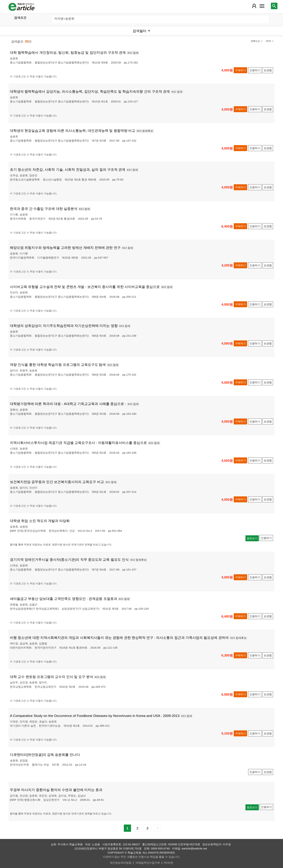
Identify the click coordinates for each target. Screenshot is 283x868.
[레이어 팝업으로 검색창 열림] (274, 6)
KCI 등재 (133, 53)
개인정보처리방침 (121, 863)
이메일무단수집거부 (148, 863)
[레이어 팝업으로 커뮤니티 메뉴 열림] (262, 6)
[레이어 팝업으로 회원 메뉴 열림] (254, 6)
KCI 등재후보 (145, 131)
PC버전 (168, 863)
